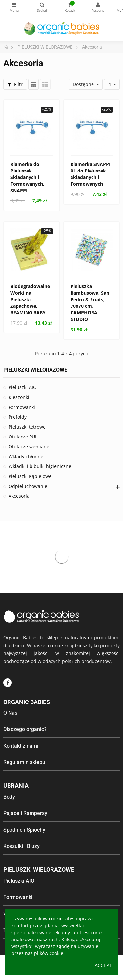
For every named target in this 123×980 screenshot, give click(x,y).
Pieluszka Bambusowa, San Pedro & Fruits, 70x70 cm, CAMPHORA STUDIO (90, 303)
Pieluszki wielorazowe (39, 870)
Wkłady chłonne (26, 456)
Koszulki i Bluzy (21, 846)
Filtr (15, 84)
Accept (103, 965)
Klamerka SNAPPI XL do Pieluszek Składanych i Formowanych (91, 174)
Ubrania (16, 786)
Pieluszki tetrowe (27, 427)
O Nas (10, 713)
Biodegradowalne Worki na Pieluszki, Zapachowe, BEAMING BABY (30, 299)
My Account (98, 5)
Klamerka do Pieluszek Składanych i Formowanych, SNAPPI (27, 177)
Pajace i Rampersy (25, 813)
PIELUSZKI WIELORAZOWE (35, 370)
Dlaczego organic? (25, 729)
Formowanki (22, 407)
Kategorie (14, 5)
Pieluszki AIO (23, 387)
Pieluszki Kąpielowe (30, 476)
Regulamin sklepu (24, 762)
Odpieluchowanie (28, 486)
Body (9, 797)
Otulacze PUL (23, 437)
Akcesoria (19, 496)
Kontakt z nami (21, 746)
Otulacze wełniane (29, 447)
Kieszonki (19, 397)
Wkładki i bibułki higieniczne (40, 466)
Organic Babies (27, 702)
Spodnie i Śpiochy (24, 830)
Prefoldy (18, 417)
